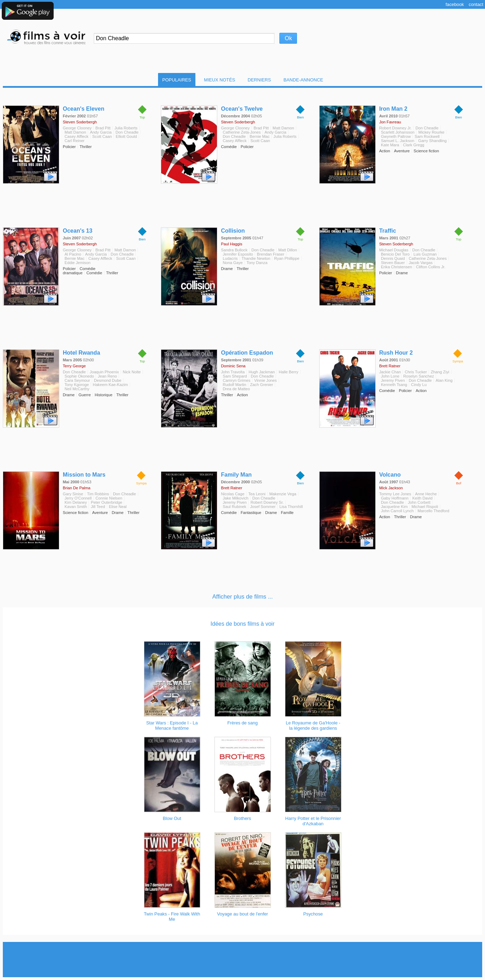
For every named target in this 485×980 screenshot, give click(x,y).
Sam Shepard (235, 376)
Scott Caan (102, 136)
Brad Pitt (103, 128)
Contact (476, 4)
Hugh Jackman (262, 372)
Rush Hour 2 (396, 353)
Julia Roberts (126, 128)
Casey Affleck (77, 136)
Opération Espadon (247, 353)
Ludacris (230, 258)
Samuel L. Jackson (398, 141)
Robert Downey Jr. (395, 128)
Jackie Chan (390, 372)
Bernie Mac (260, 136)
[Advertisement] (243, 960)
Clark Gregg (414, 145)
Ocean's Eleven (84, 109)
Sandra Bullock (234, 250)
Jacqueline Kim (394, 507)
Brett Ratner (390, 366)
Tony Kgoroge (77, 385)
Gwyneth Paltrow (396, 136)
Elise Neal (118, 507)
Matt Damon (75, 132)
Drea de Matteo (236, 389)
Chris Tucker (416, 372)
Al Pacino (73, 254)
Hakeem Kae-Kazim (110, 385)
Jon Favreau (390, 122)
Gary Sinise (73, 494)
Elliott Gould (126, 136)
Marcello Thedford (434, 511)
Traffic (388, 231)
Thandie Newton (256, 258)
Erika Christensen (396, 267)
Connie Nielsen (109, 498)
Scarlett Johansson (398, 132)
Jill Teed (98, 507)
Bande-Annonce (303, 80)
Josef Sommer (263, 507)
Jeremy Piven (393, 380)
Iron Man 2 (393, 109)
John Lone (390, 376)
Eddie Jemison (77, 263)
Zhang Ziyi (440, 372)
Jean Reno (107, 376)
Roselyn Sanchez (419, 376)
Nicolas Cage (233, 494)
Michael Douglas (394, 250)
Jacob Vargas (421, 263)
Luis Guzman (425, 254)
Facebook (455, 4)
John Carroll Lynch (397, 511)
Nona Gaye (233, 263)
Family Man (236, 475)
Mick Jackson (391, 488)
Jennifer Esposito (238, 254)
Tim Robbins (98, 494)
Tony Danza (257, 263)
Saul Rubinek (234, 507)
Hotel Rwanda (81, 353)
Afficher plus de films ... (243, 597)
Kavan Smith (76, 507)
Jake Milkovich (235, 498)
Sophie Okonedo (79, 376)
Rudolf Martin (234, 385)
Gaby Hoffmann (395, 498)
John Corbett (419, 502)
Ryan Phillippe (287, 258)
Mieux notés (219, 80)
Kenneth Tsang (394, 385)
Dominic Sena (233, 366)
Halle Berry (288, 372)
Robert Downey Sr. (267, 502)
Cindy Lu (419, 385)
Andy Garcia (101, 132)
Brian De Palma (77, 488)
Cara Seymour (77, 380)
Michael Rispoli (425, 507)
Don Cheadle (127, 132)
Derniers (259, 80)
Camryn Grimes (236, 380)
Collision (233, 231)
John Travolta (233, 372)
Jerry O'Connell (78, 498)
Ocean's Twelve (242, 109)
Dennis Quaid (393, 258)
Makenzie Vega (283, 494)
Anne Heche (426, 494)
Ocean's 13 (78, 231)
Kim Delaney (76, 502)
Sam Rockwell (427, 136)
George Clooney (77, 128)
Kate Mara (390, 145)
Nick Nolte (132, 372)
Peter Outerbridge (106, 502)
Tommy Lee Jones (395, 494)
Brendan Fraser (271, 254)
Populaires (177, 80)
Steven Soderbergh (80, 122)
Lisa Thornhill (291, 507)
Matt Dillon (288, 250)
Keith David (422, 498)
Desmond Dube (108, 380)
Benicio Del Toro (395, 254)
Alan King (444, 380)
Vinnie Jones (266, 380)
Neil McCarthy (77, 389)
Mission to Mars (84, 475)
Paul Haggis (231, 244)
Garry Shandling (432, 141)
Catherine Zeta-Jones (242, 132)
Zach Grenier (262, 385)
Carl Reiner (75, 141)
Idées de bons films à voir (242, 624)
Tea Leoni (257, 494)
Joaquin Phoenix (104, 372)
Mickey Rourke (431, 132)
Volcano (390, 475)
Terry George (74, 366)
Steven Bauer (393, 263)
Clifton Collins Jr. (431, 267)
